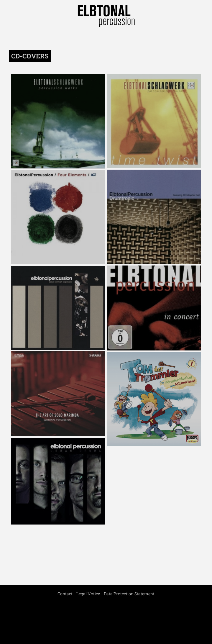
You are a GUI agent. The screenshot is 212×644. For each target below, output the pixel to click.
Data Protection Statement (129, 594)
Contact (65, 594)
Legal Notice (88, 594)
